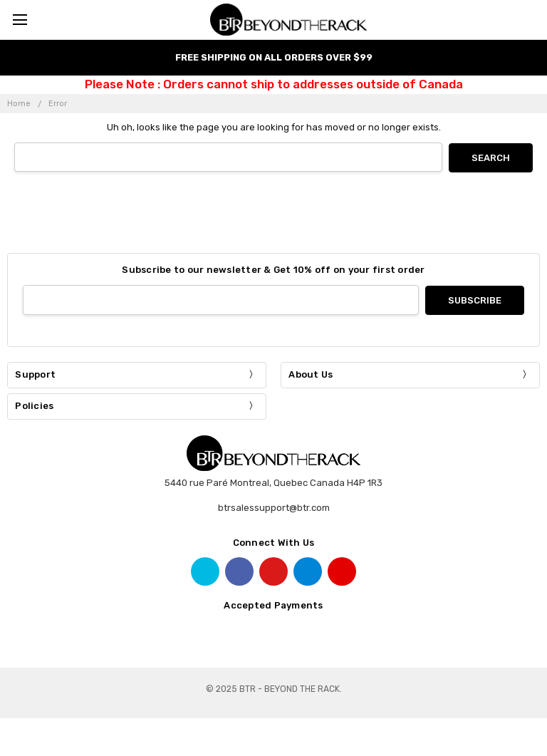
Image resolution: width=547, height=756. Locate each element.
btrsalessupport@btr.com (274, 507)
